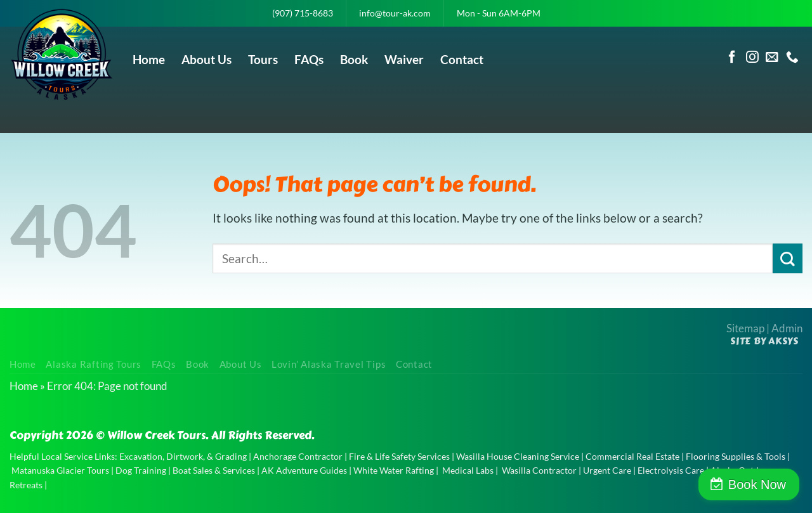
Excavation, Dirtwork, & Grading (183, 456)
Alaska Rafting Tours (94, 364)
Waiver (404, 59)
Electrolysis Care (671, 470)
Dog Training (141, 470)
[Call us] (792, 58)
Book (354, 59)
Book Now (757, 484)
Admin (787, 328)
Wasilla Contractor (539, 470)
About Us (206, 59)
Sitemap (745, 328)
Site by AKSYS (764, 341)
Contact (462, 59)
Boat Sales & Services (214, 470)
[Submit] (788, 258)
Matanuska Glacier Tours (60, 470)
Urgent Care (607, 470)
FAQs (309, 59)
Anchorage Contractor (298, 456)
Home (149, 59)
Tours (263, 59)
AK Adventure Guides (304, 470)
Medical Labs (468, 470)
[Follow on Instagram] (752, 58)
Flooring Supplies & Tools (736, 456)
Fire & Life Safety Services (399, 456)
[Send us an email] (772, 58)
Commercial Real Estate (632, 456)
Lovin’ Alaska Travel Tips (329, 364)
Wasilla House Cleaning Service (518, 456)
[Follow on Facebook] (732, 58)
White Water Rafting (394, 470)
